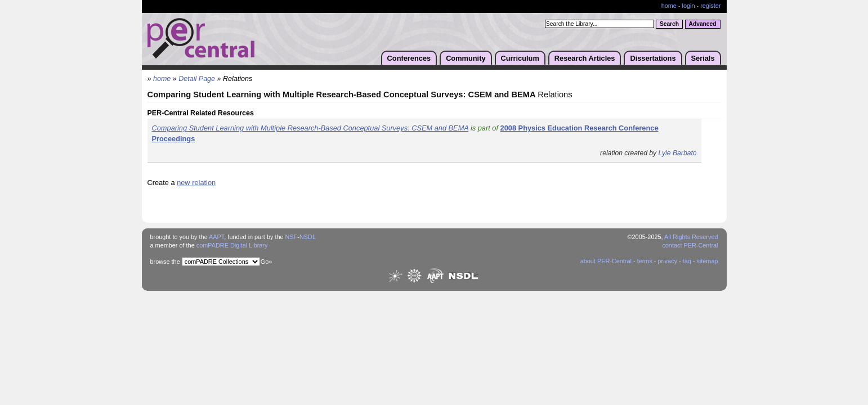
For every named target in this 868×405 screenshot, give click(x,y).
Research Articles (585, 58)
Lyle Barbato (678, 153)
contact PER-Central (690, 245)
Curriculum (520, 58)
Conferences (409, 58)
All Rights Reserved (691, 237)
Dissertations (653, 58)
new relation (196, 183)
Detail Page (197, 79)
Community (466, 58)
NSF (292, 237)
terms (645, 261)
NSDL (308, 237)
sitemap (707, 261)
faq (687, 261)
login (689, 6)
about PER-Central (606, 261)
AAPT (216, 237)
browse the (165, 262)
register (710, 6)
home (669, 6)
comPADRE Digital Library (232, 245)
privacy (667, 261)
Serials (703, 58)
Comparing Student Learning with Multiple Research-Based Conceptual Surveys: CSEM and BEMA (310, 128)
